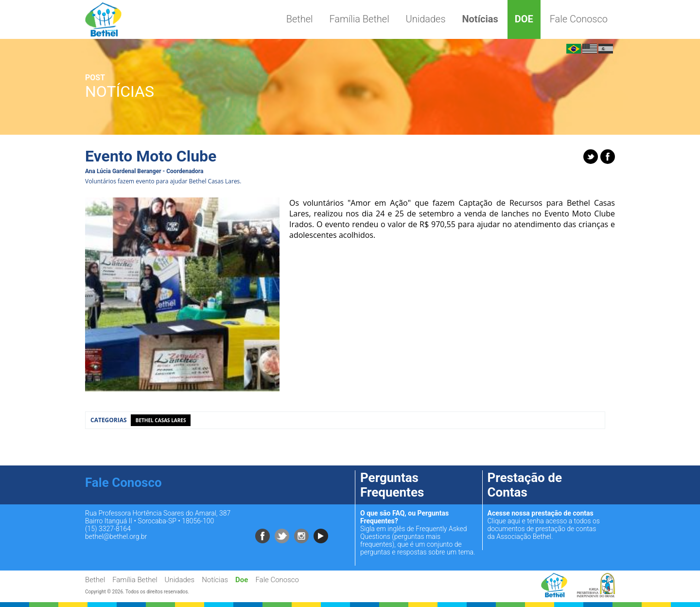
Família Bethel (359, 19)
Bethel (300, 19)
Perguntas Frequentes (392, 485)
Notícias (480, 19)
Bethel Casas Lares (161, 420)
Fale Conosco (579, 19)
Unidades (426, 19)
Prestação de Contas (525, 485)
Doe (524, 19)
